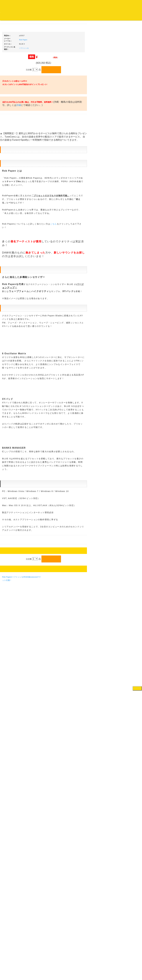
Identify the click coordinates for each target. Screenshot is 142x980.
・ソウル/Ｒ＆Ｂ (14, 233)
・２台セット (127, 132)
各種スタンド (125, 257)
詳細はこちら (8, 523)
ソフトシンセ (51, 134)
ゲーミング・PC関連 (128, 412)
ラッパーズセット (129, 337)
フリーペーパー (11, 387)
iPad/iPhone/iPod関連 (128, 207)
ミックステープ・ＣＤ (14, 334)
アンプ (122, 282)
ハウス (7, 250)
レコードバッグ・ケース (129, 223)
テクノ (7, 256)
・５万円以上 (127, 151)
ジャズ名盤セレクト (13, 130)
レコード (99, 22)
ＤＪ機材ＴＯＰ (126, 83)
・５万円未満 (127, 145)
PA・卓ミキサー (126, 294)
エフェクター (125, 407)
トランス (8, 262)
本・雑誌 (8, 381)
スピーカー (124, 229)
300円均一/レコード (13, 306)
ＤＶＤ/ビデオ (10, 356)
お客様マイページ (112, 16)
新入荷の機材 (125, 94)
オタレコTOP (7, 16)
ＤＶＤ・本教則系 (126, 288)
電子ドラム (124, 395)
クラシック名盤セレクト (15, 147)
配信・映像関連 (126, 305)
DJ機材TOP (20, 16)
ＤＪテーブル (125, 201)
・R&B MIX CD (13, 239)
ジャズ (7, 124)
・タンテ (125, 127)
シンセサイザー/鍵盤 (128, 381)
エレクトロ (9, 245)
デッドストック (11, 323)
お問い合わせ (61, 16)
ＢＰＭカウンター (126, 263)
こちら (81, 505)
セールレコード (11, 300)
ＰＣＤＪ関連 (125, 116)
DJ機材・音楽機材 (116, 22)
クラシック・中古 (12, 152)
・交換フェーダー (129, 178)
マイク (122, 251)
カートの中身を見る (90, 16)
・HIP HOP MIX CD (15, 217)
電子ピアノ (124, 401)
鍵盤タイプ (126, 356)
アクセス (48, 967)
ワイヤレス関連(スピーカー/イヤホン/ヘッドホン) (129, 237)
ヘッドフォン (125, 195)
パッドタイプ (127, 362)
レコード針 (124, 184)
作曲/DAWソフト (128, 323)
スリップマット (126, 190)
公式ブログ (47, 16)
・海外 (9, 107)
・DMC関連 (12, 223)
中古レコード (10, 328)
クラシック (9, 141)
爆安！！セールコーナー (129, 88)
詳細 (55, 209)
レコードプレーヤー (127, 277)
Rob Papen (51, 126)
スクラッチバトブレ (13, 118)
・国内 (9, 113)
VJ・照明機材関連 (127, 299)
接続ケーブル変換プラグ (129, 246)
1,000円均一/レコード (14, 317)
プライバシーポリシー (95, 967)
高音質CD (9, 158)
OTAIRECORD (70, 975)
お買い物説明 (33, 16)
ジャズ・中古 (10, 135)
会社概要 (73, 16)
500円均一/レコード (13, 311)
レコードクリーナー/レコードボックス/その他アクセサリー (14, 365)
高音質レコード (11, 164)
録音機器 (123, 376)
